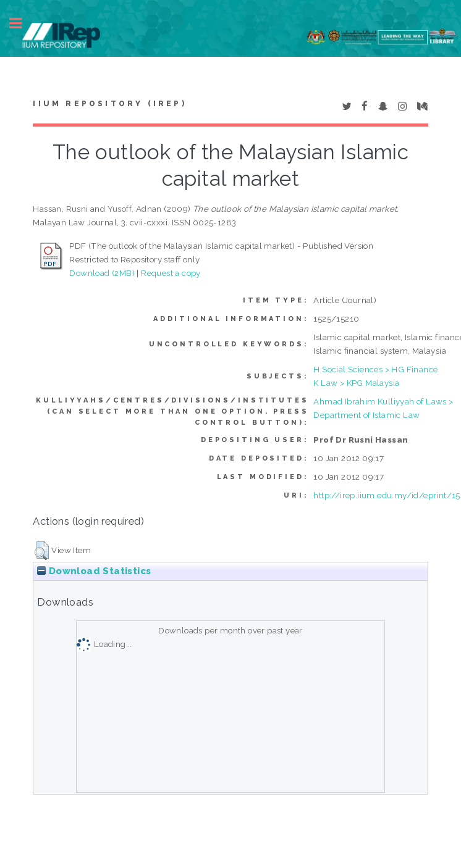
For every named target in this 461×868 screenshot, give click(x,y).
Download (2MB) (102, 273)
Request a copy (171, 273)
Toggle (22, 23)
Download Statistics (94, 571)
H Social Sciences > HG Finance (375, 369)
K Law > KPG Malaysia (356, 383)
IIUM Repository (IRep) (109, 104)
